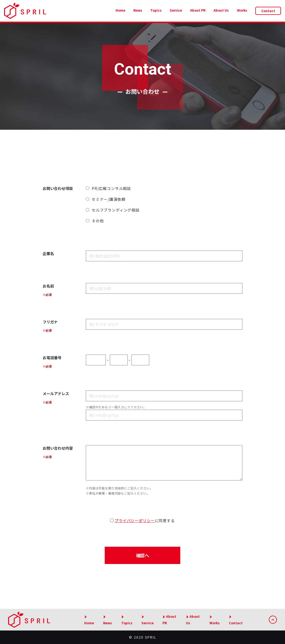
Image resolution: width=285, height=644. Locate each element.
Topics (156, 10)
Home (120, 10)
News (138, 10)
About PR (198, 10)
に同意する (142, 520)
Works (242, 10)
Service (176, 10)
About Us (221, 10)
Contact (268, 11)
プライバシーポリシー (135, 520)
